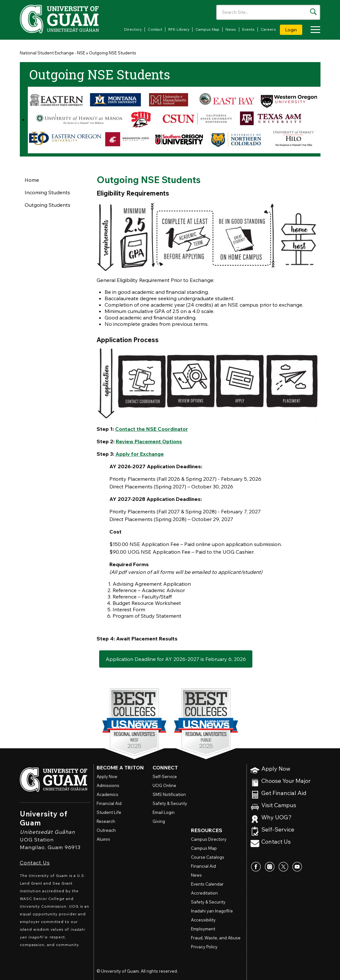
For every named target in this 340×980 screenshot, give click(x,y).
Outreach (106, 830)
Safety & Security (170, 803)
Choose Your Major (286, 781)
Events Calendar (207, 884)
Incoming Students (47, 192)
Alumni (103, 839)
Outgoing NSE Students (113, 53)
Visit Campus (279, 805)
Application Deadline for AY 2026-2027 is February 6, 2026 (176, 659)
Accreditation (204, 893)
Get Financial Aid (284, 793)
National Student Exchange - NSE (52, 53)
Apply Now (276, 769)
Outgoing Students (47, 205)
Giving (159, 821)
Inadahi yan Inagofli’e (212, 911)
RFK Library (179, 29)
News (231, 29)
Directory (133, 29)
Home (32, 180)
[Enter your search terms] (268, 12)
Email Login (164, 812)
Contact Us (35, 863)
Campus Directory (209, 839)
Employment (203, 929)
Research (106, 821)
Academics (107, 794)
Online (164, 785)
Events (248, 29)
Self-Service (278, 830)
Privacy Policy (204, 947)
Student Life (109, 812)
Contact (155, 29)
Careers (268, 29)
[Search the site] (313, 12)
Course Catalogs (208, 857)
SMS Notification (169, 794)
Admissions (108, 785)
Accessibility (203, 920)
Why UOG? (277, 818)
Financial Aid (109, 803)
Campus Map (207, 29)
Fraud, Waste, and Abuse (216, 938)
